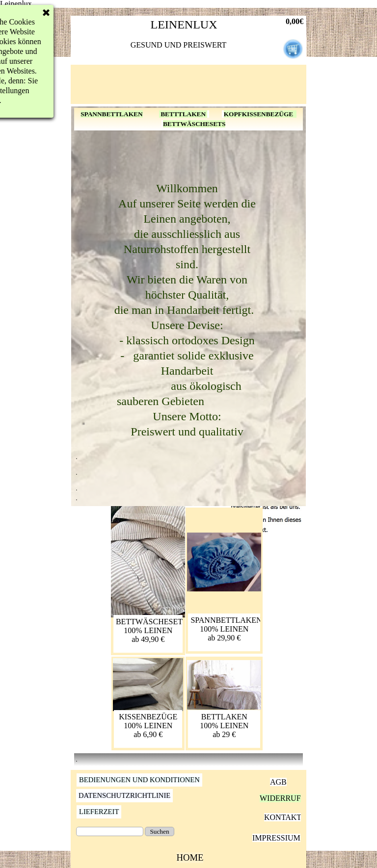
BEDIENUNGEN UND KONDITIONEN (139, 780)
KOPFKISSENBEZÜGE (260, 114)
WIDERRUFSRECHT (295, 798)
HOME (190, 857)
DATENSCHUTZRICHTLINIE (124, 795)
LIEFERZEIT (99, 812)
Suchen (159, 831)
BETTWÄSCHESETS (194, 124)
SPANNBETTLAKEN (111, 114)
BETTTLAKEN (183, 114)
